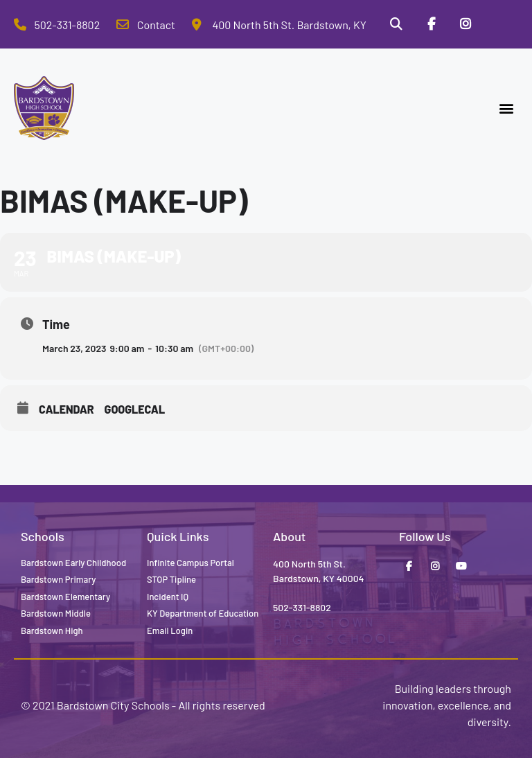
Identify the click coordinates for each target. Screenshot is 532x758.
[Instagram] (465, 24)
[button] (507, 108)
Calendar (66, 409)
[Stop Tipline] (501, 24)
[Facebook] (431, 24)
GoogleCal (135, 409)
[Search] (396, 24)
